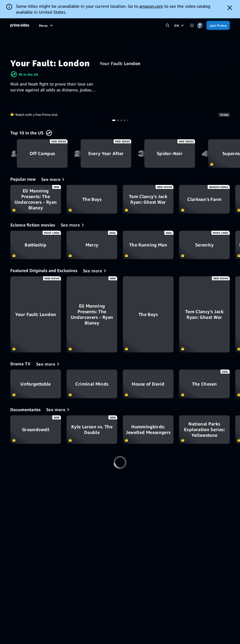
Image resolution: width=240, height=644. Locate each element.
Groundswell (36, 430)
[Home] (20, 25)
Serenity (204, 245)
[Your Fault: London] (36, 314)
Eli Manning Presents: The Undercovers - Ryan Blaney (36, 199)
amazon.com (151, 6)
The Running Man (148, 245)
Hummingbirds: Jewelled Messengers (148, 430)
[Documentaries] (59, 410)
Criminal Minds (92, 384)
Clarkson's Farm (204, 199)
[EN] (180, 25)
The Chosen (204, 384)
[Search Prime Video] (167, 25)
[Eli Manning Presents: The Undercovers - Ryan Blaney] (92, 314)
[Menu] (46, 25)
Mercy (92, 245)
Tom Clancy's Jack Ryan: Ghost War (148, 199)
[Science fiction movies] (73, 225)
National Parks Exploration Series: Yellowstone (204, 430)
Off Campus (42, 154)
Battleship (36, 245)
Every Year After (106, 154)
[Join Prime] (218, 25)
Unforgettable (36, 384)
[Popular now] (54, 179)
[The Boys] (148, 314)
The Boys (92, 199)
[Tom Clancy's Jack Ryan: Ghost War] (204, 314)
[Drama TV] (49, 364)
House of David (148, 384)
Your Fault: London (120, 63)
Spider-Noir (170, 154)
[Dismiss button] (230, 8)
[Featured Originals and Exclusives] (95, 271)
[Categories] (192, 25)
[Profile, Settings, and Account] (200, 25)
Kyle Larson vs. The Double (92, 430)
